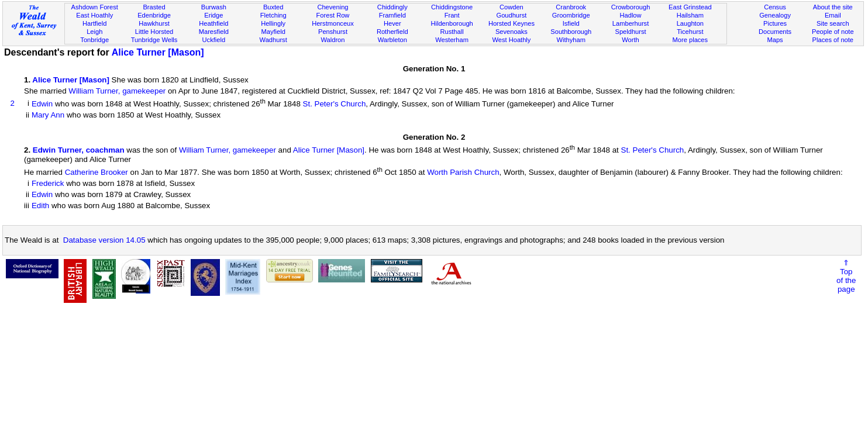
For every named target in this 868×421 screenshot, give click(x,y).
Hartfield (94, 23)
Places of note (833, 40)
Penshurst (333, 32)
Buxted (273, 7)
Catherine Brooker (97, 172)
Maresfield (214, 32)
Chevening (333, 7)
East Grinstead (690, 7)
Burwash (214, 7)
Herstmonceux (333, 23)
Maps (775, 40)
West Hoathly (511, 40)
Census (775, 7)
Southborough (571, 32)
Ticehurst (690, 32)
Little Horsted (154, 32)
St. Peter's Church (335, 104)
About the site (833, 7)
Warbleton (392, 40)
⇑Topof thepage (846, 276)
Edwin (42, 104)
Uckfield (214, 40)
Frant (452, 15)
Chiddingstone (452, 7)
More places (690, 40)
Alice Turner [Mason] (158, 52)
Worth (630, 40)
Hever (392, 23)
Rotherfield (392, 32)
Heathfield (213, 23)
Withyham (571, 40)
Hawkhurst (154, 23)
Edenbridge (154, 15)
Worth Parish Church (463, 172)
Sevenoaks (511, 32)
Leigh (94, 32)
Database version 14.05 (104, 240)
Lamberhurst (631, 23)
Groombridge (571, 15)
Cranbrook (571, 7)
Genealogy (775, 15)
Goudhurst (511, 15)
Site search (833, 23)
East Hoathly (94, 15)
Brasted (154, 7)
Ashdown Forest (95, 7)
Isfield (571, 23)
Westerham (452, 40)
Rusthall (452, 32)
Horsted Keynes (511, 23)
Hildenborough (452, 23)
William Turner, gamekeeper (117, 91)
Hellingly (273, 23)
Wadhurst (273, 40)
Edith (40, 206)
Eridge (213, 15)
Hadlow (631, 15)
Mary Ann (48, 115)
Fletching (273, 15)
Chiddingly (392, 7)
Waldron (333, 40)
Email (833, 15)
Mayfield (273, 32)
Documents (775, 32)
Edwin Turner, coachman (79, 151)
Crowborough (631, 7)
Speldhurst (630, 32)
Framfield (392, 15)
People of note (833, 32)
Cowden (511, 7)
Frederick (48, 183)
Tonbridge (94, 40)
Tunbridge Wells (154, 40)
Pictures (775, 23)
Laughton (690, 23)
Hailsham (690, 15)
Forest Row (333, 15)
